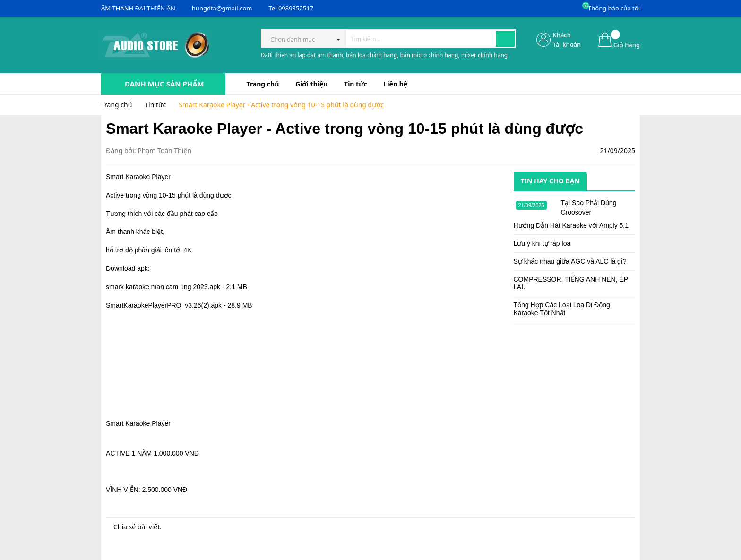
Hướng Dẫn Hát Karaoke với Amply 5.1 (571, 225)
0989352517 (296, 8)
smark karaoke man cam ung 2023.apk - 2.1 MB (177, 287)
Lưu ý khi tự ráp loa (542, 243)
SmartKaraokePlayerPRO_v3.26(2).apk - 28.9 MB (179, 305)
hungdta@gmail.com (222, 8)
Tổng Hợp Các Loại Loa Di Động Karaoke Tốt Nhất (562, 309)
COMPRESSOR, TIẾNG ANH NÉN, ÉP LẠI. (571, 283)
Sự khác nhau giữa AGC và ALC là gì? (570, 261)
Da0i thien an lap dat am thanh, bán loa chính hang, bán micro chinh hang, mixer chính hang (384, 55)
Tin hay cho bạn (550, 181)
